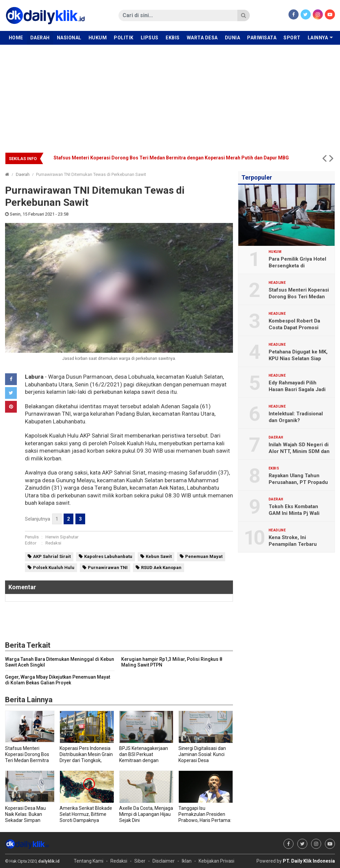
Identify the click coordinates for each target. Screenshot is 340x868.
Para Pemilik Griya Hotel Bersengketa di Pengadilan (297, 266)
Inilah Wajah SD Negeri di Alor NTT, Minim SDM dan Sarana (299, 451)
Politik (124, 38)
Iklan (187, 861)
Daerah (40, 38)
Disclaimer (164, 861)
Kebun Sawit (159, 556)
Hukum (98, 38)
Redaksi (53, 543)
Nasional (69, 38)
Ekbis (173, 38)
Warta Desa (202, 38)
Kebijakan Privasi (216, 861)
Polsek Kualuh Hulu (54, 568)
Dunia (233, 38)
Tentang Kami (89, 861)
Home (16, 38)
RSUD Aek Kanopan (161, 568)
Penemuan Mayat (204, 556)
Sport (292, 38)
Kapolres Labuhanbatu (108, 556)
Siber (140, 861)
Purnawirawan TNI (108, 568)
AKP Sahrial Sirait (52, 556)
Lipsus (150, 38)
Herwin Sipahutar (62, 537)
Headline (277, 283)
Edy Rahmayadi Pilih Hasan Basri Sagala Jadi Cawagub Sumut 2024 (297, 389)
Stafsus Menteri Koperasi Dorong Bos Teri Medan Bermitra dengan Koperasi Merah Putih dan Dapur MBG (171, 158)
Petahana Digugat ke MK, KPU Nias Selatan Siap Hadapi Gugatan (298, 358)
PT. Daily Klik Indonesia (309, 861)
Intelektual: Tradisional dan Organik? (296, 417)
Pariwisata (262, 38)
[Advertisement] (170, 95)
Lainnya (318, 38)
